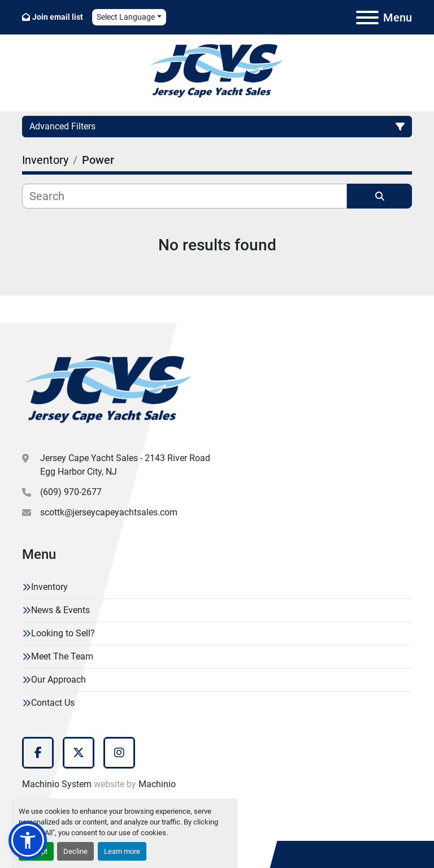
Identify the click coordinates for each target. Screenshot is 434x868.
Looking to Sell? (63, 633)
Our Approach (58, 680)
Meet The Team (62, 656)
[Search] (185, 196)
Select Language (126, 17)
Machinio (157, 784)
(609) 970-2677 (71, 492)
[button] (28, 840)
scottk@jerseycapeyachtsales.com (109, 512)
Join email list (58, 17)
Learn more (122, 851)
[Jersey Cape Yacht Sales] (109, 391)
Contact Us (53, 703)
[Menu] (367, 18)
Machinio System (57, 784)
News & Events (60, 610)
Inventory (49, 587)
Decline (75, 851)
